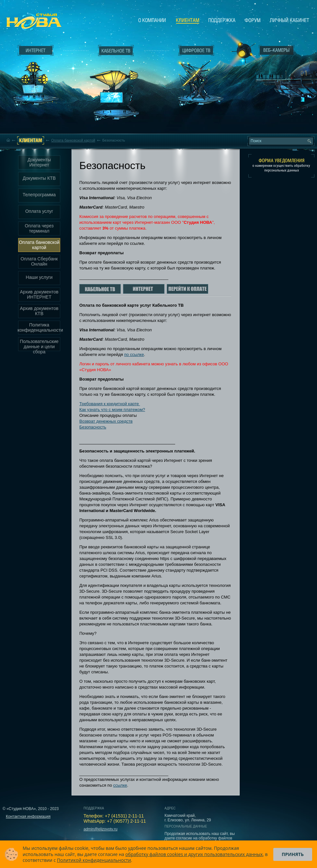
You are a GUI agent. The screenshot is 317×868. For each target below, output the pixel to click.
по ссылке (134, 354)
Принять (293, 854)
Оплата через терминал (39, 228)
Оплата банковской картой (73, 140)
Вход (278, 108)
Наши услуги (39, 277)
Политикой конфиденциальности (94, 860)
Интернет (36, 51)
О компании (152, 20)
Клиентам (188, 20)
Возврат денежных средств (106, 421)
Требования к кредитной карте (110, 404)
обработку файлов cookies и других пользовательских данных (194, 854)
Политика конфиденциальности (39, 327)
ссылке (120, 785)
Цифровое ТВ (193, 74)
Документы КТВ (39, 178)
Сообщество (253, 20)
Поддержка (222, 20)
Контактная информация (28, 817)
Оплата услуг (39, 211)
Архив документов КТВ (39, 311)
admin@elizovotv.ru (101, 829)
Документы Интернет (39, 162)
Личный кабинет (289, 20)
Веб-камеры (241, 52)
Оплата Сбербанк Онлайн (39, 261)
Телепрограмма (39, 195)
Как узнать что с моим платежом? (112, 410)
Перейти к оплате (187, 289)
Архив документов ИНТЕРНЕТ (39, 294)
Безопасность (93, 427)
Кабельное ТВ (116, 86)
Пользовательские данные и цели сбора (39, 345)
